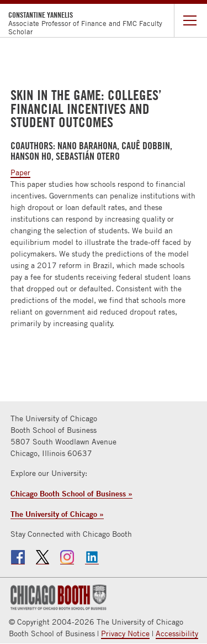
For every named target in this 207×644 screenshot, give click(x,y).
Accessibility (177, 633)
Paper (20, 172)
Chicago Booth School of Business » (71, 493)
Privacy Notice (125, 633)
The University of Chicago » (57, 514)
